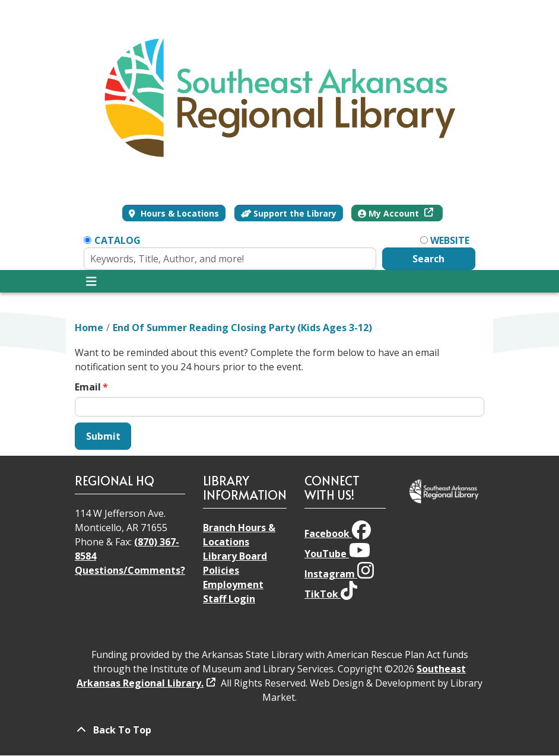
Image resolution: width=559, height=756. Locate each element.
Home (89, 328)
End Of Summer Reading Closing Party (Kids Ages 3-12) (242, 328)
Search (428, 259)
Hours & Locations (179, 213)
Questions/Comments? (130, 570)
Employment (233, 585)
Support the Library (289, 213)
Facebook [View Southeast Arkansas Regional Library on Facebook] (338, 533)
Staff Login (229, 599)
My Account (390, 213)
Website (450, 240)
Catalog (117, 240)
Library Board (235, 556)
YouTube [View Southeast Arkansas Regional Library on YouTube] (337, 554)
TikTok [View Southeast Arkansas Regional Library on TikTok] (331, 594)
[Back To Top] (279, 730)
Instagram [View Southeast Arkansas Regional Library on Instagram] (339, 574)
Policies (221, 570)
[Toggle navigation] (91, 281)
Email (88, 387)
